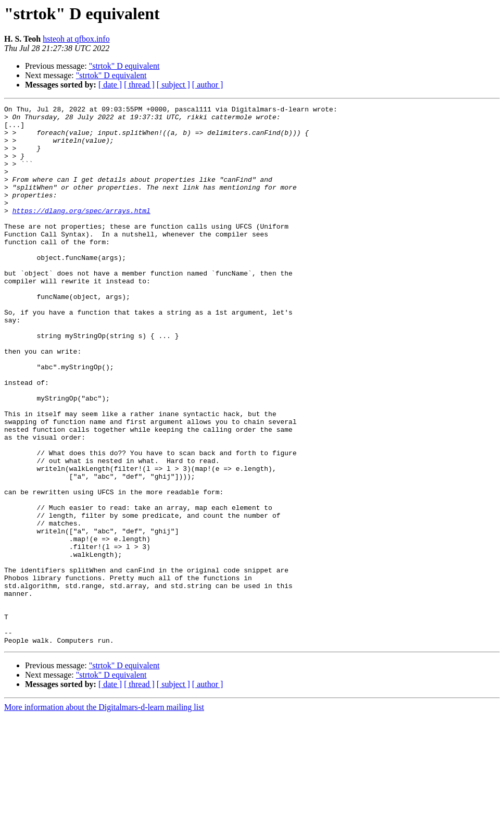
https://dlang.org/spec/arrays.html (81, 232)
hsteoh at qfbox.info (76, 39)
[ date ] (110, 85)
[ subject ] (173, 85)
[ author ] (208, 85)
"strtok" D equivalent (124, 66)
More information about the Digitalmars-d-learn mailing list (104, 815)
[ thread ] (139, 85)
